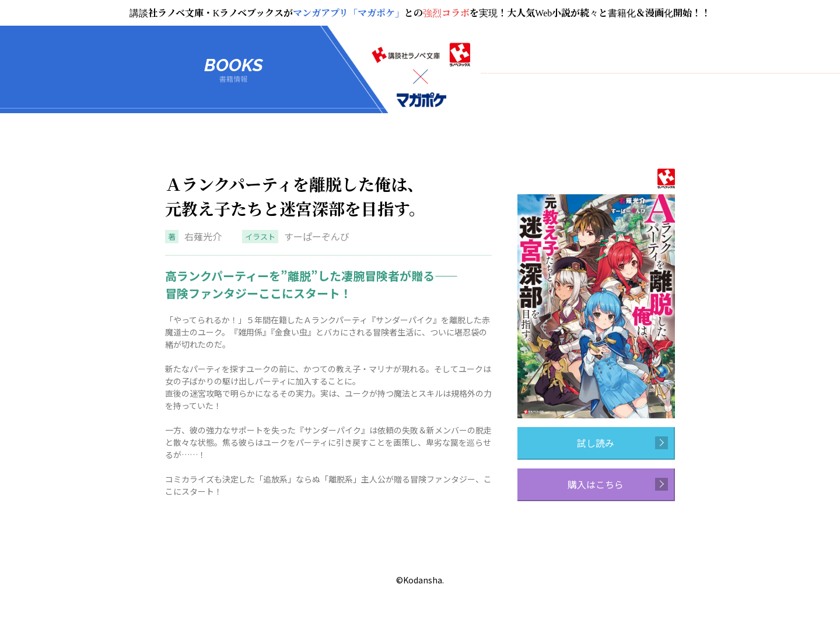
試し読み (622, 443)
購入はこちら (618, 484)
